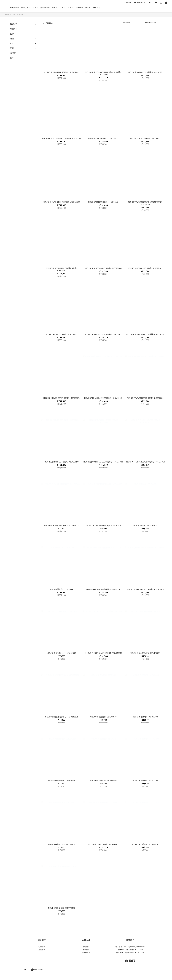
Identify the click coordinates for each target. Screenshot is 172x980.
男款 (55, 7)
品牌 (35, 7)
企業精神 (42, 947)
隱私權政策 (86, 953)
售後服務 (86, 950)
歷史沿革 (42, 950)
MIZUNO (20, 15)
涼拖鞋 (79, 7)
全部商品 (8, 15)
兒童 (70, 7)
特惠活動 (26, 7)
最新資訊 (14, 7)
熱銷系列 (45, 7)
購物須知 (86, 947)
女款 (63, 7)
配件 (88, 7)
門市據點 (97, 7)
